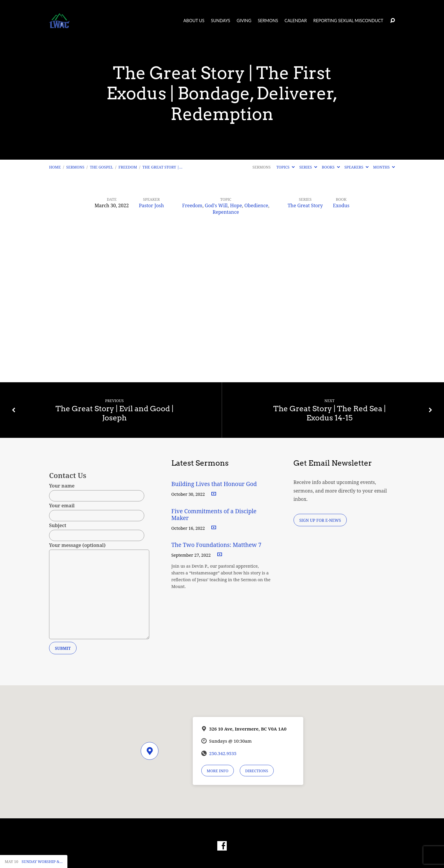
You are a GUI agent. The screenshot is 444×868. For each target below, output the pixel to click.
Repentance (226, 212)
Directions (257, 771)
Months (384, 167)
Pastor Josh (151, 205)
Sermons (268, 21)
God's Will (216, 205)
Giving (244, 21)
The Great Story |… (162, 167)
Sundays (220, 21)
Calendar (296, 21)
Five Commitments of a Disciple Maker (214, 514)
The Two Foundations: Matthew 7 (217, 545)
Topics (286, 167)
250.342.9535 (223, 753)
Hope (236, 205)
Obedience (256, 205)
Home (55, 167)
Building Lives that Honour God (214, 484)
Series (308, 167)
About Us (194, 21)
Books (331, 167)
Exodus (341, 205)
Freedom (128, 167)
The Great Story (305, 205)
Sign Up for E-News (320, 520)
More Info (217, 771)
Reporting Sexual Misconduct (348, 21)
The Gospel (102, 167)
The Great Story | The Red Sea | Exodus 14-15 (329, 413)
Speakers (357, 167)
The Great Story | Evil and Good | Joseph (115, 413)
